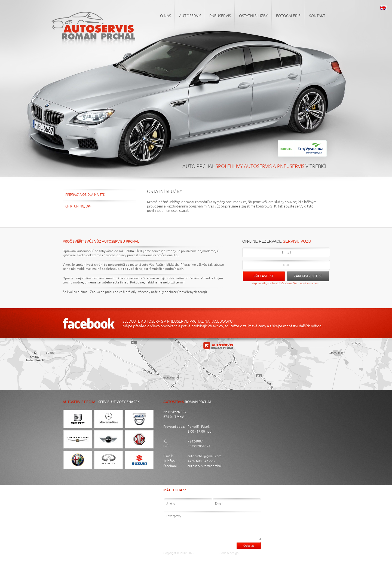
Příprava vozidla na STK (85, 195)
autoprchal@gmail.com (204, 456)
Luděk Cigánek (251, 553)
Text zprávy (212, 526)
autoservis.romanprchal (205, 466)
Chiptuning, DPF (78, 207)
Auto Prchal (205, 553)
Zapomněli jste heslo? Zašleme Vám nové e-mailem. (286, 283)
